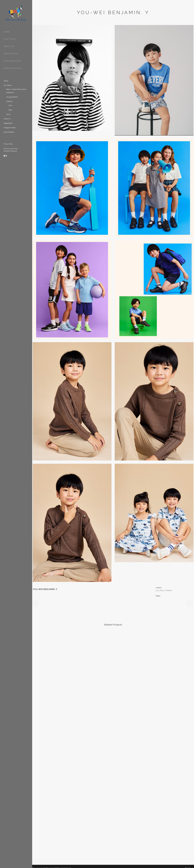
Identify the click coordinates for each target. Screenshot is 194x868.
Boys (10, 110)
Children (9, 101)
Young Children (12, 97)
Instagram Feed (10, 128)
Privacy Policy (8, 144)
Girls (10, 105)
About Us (7, 119)
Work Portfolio (9, 132)
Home (6, 81)
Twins (8, 114)
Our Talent (8, 85)
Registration (8, 123)
